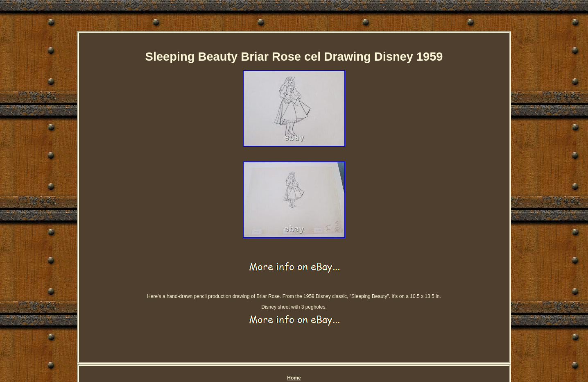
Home (294, 378)
